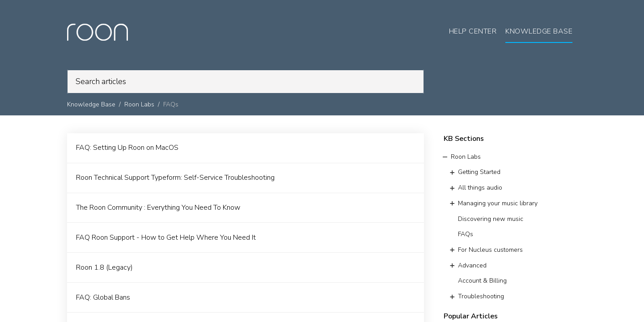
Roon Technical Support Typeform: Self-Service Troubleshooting (175, 178)
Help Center (473, 31)
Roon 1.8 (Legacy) (104, 267)
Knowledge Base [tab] (539, 31)
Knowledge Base (91, 104)
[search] (246, 82)
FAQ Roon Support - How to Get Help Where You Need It (166, 237)
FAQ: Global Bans (103, 297)
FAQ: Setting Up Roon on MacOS (127, 148)
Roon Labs (139, 104)
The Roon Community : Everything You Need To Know (158, 208)
